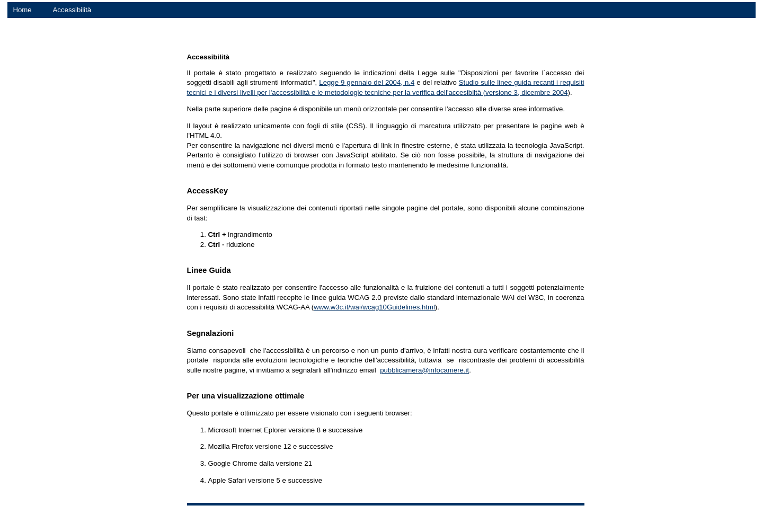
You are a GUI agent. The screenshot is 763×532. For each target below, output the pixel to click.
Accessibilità (72, 10)
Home (22, 10)
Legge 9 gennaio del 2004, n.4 (367, 82)
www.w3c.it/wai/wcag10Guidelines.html (374, 307)
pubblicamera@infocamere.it (424, 370)
